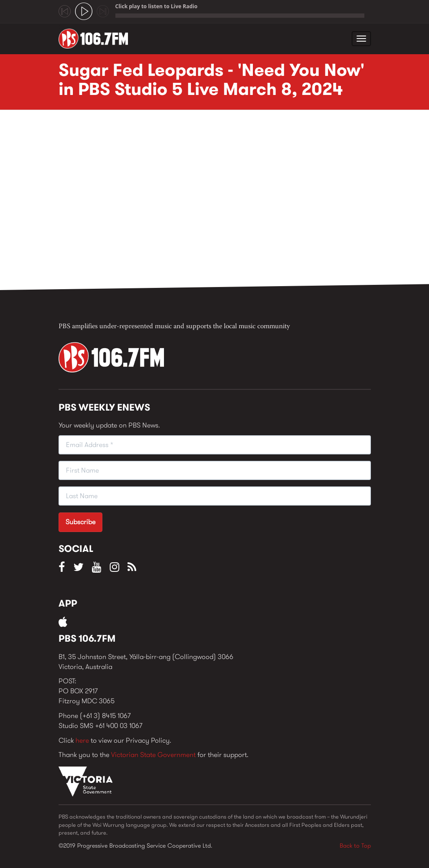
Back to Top (355, 845)
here (82, 740)
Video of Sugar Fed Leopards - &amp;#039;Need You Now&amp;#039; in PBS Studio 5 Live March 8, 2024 (197, 202)
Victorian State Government (153, 755)
